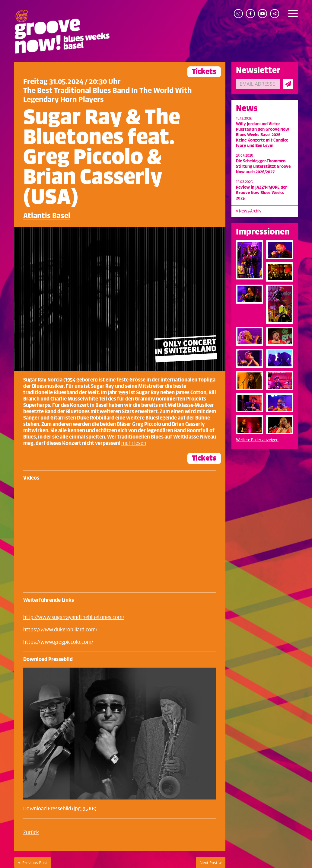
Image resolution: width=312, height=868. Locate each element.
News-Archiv (249, 211)
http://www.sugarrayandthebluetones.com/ (74, 617)
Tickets (204, 72)
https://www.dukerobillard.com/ (60, 630)
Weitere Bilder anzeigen (257, 440)
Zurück (31, 833)
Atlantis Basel (47, 216)
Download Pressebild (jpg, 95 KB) (60, 809)
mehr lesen (134, 443)
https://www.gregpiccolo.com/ (58, 642)
